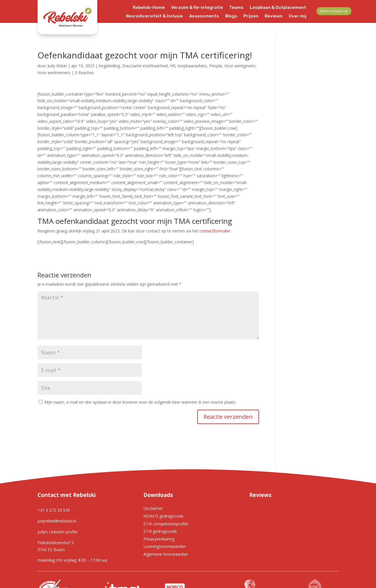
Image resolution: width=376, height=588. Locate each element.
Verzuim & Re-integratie (197, 8)
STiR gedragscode (160, 531)
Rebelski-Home (149, 8)
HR (173, 66)
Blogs (231, 16)
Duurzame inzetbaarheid (145, 66)
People (216, 66)
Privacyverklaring (159, 539)
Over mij (297, 16)
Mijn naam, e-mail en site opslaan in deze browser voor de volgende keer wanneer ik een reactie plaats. (140, 402)
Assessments (204, 16)
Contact (297, 25)
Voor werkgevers (240, 66)
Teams (236, 8)
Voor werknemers (54, 73)
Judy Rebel (57, 66)
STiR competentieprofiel (166, 524)
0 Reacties (85, 73)
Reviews (274, 16)
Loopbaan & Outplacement (278, 8)
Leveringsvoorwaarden (165, 546)
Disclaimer (153, 508)
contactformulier (215, 231)
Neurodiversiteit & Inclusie (154, 16)
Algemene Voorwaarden (166, 554)
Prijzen (251, 16)
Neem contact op (334, 11)
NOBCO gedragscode (163, 516)
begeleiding (109, 66)
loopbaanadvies (192, 66)
